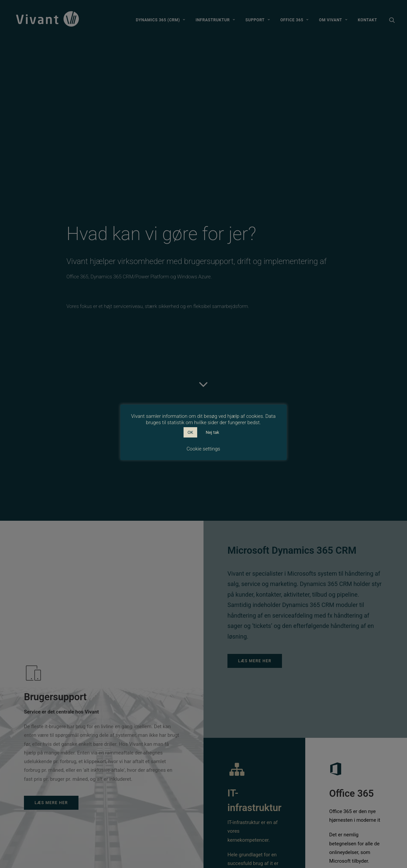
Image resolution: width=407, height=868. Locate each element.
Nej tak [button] (212, 432)
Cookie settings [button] (203, 449)
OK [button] (190, 432)
